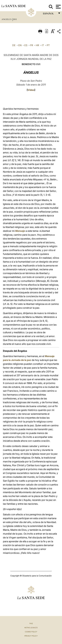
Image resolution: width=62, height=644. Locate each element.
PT (48, 45)
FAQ (31, 623)
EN (20, 45)
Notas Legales (31, 628)
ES (26, 45)
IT (43, 45)
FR (32, 45)
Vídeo (31, 90)
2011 (15, 19)
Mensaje (20, 231)
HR (37, 45)
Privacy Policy (31, 636)
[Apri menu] (58, 7)
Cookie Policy (31, 632)
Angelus (7, 19)
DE (14, 45)
